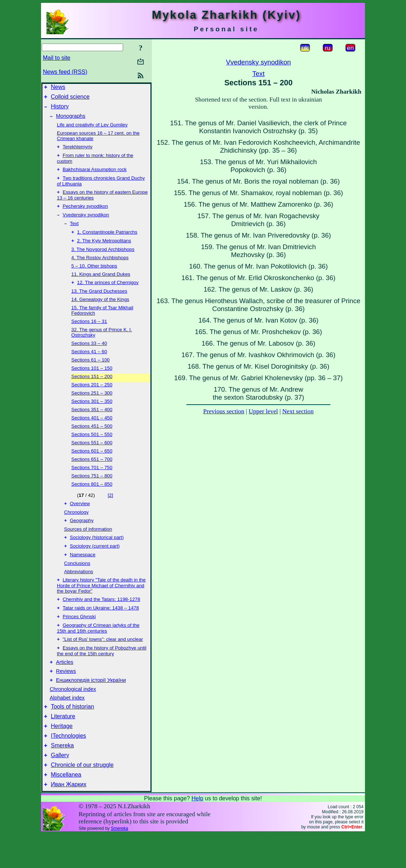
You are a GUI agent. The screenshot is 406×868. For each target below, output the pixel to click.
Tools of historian (72, 732)
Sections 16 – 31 (89, 334)
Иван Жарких (69, 818)
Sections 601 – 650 (92, 463)
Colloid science (70, 99)
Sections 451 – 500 (92, 438)
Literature (63, 743)
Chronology (76, 525)
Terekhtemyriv (78, 152)
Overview (80, 516)
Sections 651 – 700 (92, 471)
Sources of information (88, 543)
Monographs (71, 120)
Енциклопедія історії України (91, 704)
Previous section (224, 411)
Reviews (66, 694)
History (60, 110)
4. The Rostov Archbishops (100, 269)
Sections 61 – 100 (91, 372)
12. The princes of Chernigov (108, 295)
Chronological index (73, 713)
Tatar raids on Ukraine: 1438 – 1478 (101, 626)
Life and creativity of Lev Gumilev (92, 129)
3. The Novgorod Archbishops (103, 261)
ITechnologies (68, 764)
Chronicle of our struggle (82, 797)
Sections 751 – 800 (92, 488)
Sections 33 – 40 (89, 356)
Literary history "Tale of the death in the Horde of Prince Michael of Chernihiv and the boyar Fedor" (101, 602)
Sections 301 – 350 (92, 413)
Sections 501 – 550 (92, 447)
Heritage (62, 753)
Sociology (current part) (95, 561)
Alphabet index (67, 722)
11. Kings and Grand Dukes (101, 286)
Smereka (62, 775)
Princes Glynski (79, 635)
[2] (110, 507)
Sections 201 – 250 (92, 397)
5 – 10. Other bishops (94, 277)
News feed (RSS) (65, 72)
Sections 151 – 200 (92, 389)
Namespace (83, 570)
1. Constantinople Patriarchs (107, 243)
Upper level (263, 411)
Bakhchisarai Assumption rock (95, 176)
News (58, 88)
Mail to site (57, 58)
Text (74, 233)
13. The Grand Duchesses (99, 303)
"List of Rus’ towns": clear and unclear (103, 659)
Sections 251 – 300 (92, 405)
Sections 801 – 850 (92, 496)
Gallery (60, 786)
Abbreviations (79, 587)
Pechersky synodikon (85, 215)
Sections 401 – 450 (92, 430)
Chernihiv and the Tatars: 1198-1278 (101, 617)
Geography (82, 534)
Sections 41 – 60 (89, 364)
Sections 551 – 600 (92, 455)
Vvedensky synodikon (86, 224)
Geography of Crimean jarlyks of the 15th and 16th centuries (98, 647)
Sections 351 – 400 (92, 422)
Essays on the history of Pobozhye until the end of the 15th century (102, 672)
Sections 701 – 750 (92, 480)
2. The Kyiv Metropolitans (104, 252)
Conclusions (77, 579)
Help (197, 832)
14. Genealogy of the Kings (100, 312)
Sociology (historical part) (97, 552)
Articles (65, 684)
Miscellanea (66, 807)
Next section (298, 411)
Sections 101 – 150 (92, 380)
